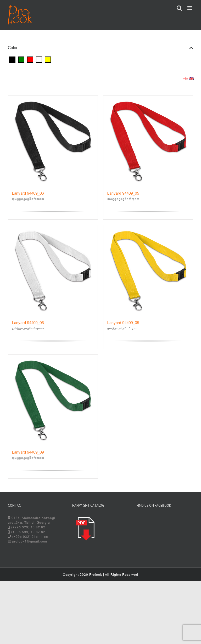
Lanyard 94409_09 (28, 452)
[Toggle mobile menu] (190, 8)
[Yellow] (48, 59)
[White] (39, 59)
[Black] (12, 59)
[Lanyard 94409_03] (53, 140)
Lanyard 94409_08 (123, 323)
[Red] (30, 59)
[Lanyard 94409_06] (53, 270)
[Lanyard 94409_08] (148, 270)
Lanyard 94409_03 (28, 193)
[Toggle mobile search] (179, 8)
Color (100, 48)
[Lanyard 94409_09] (53, 399)
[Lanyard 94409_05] (148, 140)
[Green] (21, 59)
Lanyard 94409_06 (28, 323)
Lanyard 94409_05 (123, 193)
